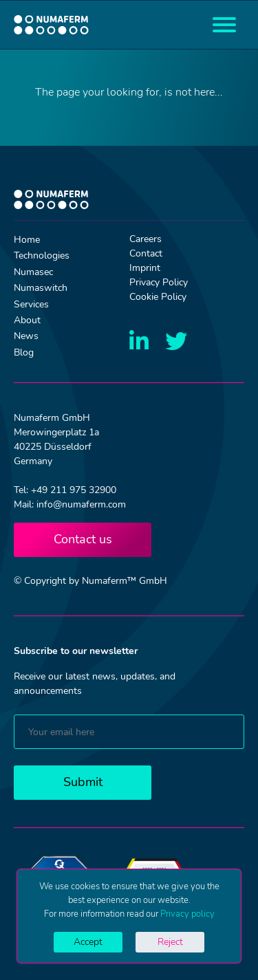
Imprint (145, 268)
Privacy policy (187, 914)
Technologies (42, 255)
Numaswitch (41, 288)
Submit (83, 782)
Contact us (83, 539)
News (26, 336)
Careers (146, 239)
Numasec (33, 272)
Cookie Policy (158, 297)
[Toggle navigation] (224, 25)
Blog (24, 352)
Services (31, 304)
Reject (170, 942)
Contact (146, 253)
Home (27, 240)
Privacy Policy (159, 282)
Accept (88, 942)
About (27, 320)
